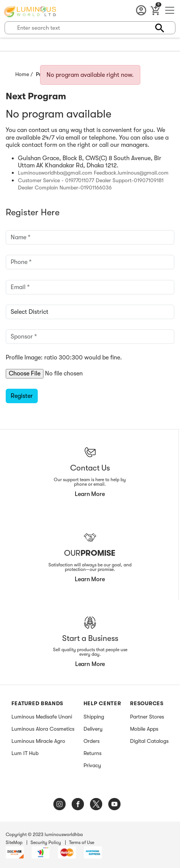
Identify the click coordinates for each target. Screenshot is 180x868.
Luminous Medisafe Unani (42, 717)
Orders (92, 741)
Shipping (94, 717)
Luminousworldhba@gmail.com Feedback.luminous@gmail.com (93, 173)
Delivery (93, 729)
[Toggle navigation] (170, 11)
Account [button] (143, 11)
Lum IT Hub (25, 753)
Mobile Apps (144, 729)
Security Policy (46, 843)
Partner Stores (147, 717)
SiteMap (14, 843)
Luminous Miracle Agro (38, 741)
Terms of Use (82, 843)
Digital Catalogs (149, 741)
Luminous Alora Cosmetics (43, 729)
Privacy (92, 765)
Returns (92, 753)
